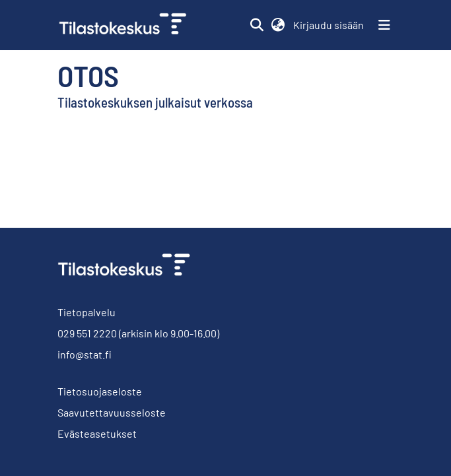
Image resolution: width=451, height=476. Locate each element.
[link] (128, 25)
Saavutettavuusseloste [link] (112, 412)
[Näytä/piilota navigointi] (384, 25)
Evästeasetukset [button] (97, 433)
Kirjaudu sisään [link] (329, 25)
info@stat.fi (85, 354)
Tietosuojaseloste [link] (100, 391)
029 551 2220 (87, 333)
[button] (257, 25)
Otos (88, 75)
